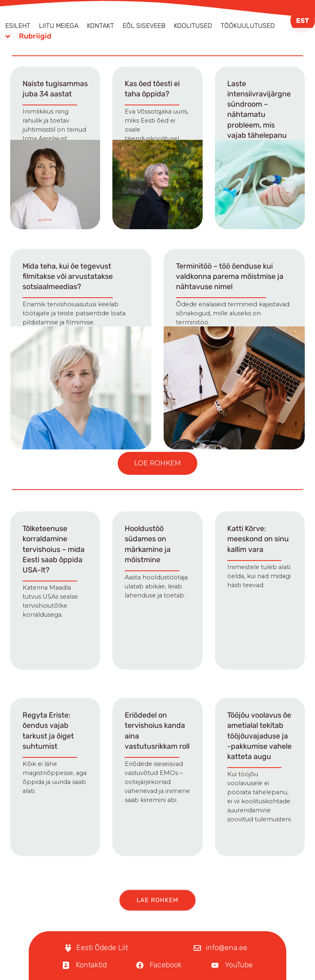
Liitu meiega (59, 26)
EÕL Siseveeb (144, 26)
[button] (157, 463)
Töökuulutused (248, 26)
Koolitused (193, 26)
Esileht (18, 26)
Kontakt (100, 26)
